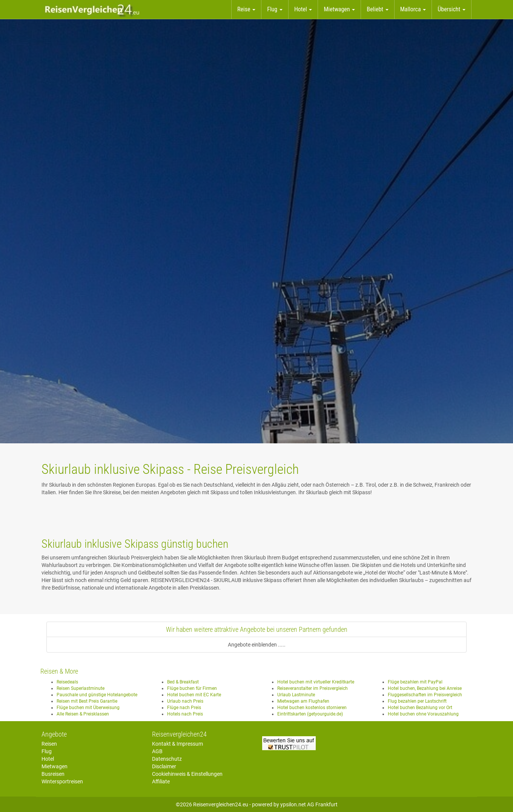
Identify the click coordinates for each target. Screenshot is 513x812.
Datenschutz (167, 759)
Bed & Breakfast (183, 682)
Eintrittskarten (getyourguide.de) (310, 714)
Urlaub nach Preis (185, 701)
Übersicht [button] (452, 9)
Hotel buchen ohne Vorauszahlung (423, 714)
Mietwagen (55, 766)
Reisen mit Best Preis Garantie (87, 701)
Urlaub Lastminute (296, 695)
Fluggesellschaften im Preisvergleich (425, 695)
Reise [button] (246, 9)
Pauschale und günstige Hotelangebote (97, 695)
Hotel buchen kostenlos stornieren (312, 708)
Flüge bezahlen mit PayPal (415, 682)
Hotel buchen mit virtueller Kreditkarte (316, 682)
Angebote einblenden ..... (257, 645)
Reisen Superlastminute (81, 688)
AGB (157, 751)
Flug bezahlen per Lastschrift (417, 701)
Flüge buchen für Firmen (192, 688)
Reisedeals (67, 682)
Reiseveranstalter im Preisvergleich (313, 688)
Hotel (48, 759)
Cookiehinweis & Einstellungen (187, 774)
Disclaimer (164, 766)
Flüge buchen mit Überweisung (88, 708)
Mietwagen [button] (339, 9)
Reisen (49, 744)
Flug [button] (275, 9)
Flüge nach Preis (184, 708)
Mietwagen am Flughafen (303, 701)
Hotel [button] (303, 9)
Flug (47, 751)
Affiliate (161, 781)
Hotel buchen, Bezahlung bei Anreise (425, 688)
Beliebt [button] (377, 9)
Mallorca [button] (413, 9)
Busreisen (53, 774)
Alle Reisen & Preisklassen (83, 714)
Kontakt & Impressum (177, 744)
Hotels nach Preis (185, 714)
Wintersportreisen (62, 781)
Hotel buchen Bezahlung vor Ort (420, 708)
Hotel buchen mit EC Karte (194, 695)
